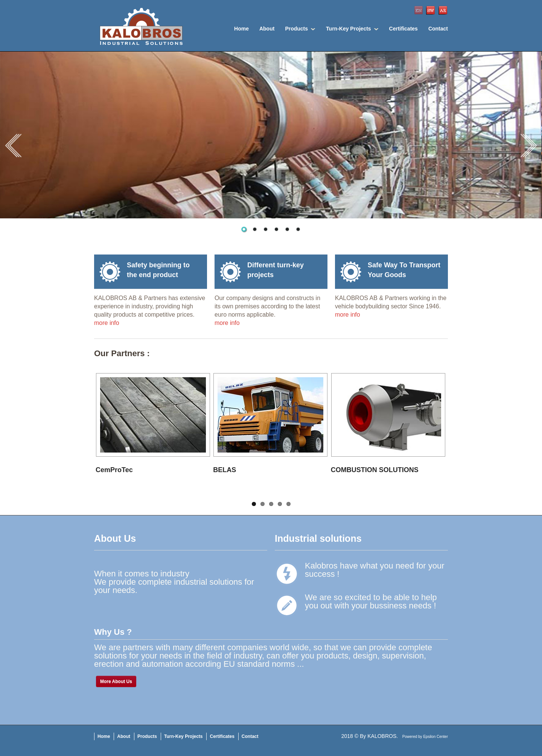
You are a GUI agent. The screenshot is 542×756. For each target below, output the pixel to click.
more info (107, 323)
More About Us (116, 681)
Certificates (403, 29)
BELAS (225, 470)
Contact (438, 29)
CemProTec (114, 470)
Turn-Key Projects (349, 29)
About (267, 29)
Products (296, 29)
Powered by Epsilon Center (425, 737)
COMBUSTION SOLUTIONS (375, 470)
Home (241, 29)
